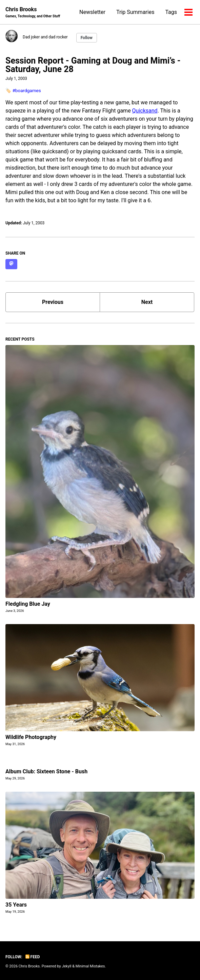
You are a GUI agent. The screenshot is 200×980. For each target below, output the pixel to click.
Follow (87, 38)
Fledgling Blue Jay (28, 604)
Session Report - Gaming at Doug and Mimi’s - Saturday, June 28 (93, 65)
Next (147, 302)
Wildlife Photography (31, 737)
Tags (171, 12)
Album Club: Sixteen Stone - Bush (46, 771)
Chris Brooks (33, 12)
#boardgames (26, 90)
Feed (33, 957)
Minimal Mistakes (90, 966)
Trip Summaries (135, 12)
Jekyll (66, 966)
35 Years (16, 905)
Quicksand (145, 111)
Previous (53, 302)
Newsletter (92, 12)
